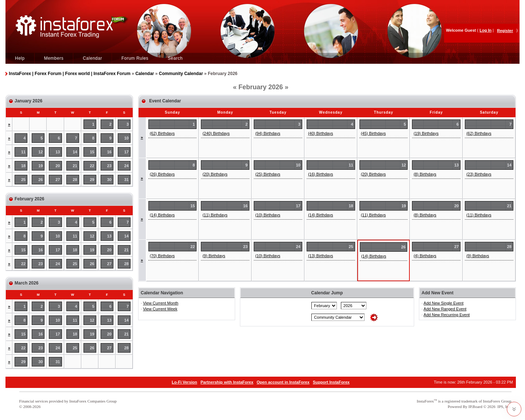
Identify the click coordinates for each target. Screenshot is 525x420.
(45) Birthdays (373, 133)
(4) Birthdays (425, 256)
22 (92, 166)
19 (40, 166)
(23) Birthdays (479, 174)
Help (20, 58)
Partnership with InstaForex (227, 382)
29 (92, 180)
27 (58, 180)
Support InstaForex (331, 382)
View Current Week (160, 309)
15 (92, 152)
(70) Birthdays (162, 256)
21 (75, 166)
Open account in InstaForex (283, 382)
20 (58, 166)
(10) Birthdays (268, 215)
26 (40, 180)
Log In (485, 30)
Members (54, 58)
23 (109, 166)
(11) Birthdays (215, 215)
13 (58, 152)
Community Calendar (181, 74)
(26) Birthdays (162, 174)
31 (127, 180)
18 (23, 166)
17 (127, 152)
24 (127, 166)
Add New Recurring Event (447, 315)
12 (40, 152)
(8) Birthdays (425, 174)
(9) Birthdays (214, 256)
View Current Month (161, 303)
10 (127, 138)
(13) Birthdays (320, 256)
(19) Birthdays (426, 133)
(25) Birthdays (268, 174)
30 (109, 180)
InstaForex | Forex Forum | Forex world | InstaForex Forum (69, 74)
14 (75, 152)
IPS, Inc (504, 407)
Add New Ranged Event (445, 309)
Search (175, 58)
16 (109, 152)
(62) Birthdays (162, 133)
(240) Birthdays (216, 133)
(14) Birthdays (162, 215)
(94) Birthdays (268, 133)
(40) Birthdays (320, 133)
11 (23, 152)
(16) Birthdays (320, 174)
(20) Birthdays (215, 174)
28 (75, 180)
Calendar (92, 58)
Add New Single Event (444, 303)
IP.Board (475, 407)
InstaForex (425, 401)
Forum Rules (135, 58)
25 (23, 180)
